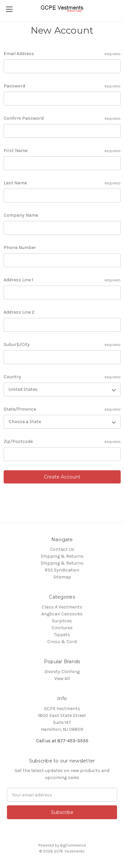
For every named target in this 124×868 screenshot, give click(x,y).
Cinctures (62, 628)
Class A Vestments (62, 607)
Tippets (62, 635)
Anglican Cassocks (62, 614)
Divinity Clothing (62, 672)
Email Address (62, 54)
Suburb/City (62, 345)
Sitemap (62, 577)
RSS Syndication (62, 570)
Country (62, 377)
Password (62, 86)
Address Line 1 (62, 280)
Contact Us (62, 549)
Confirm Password (62, 118)
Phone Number (20, 248)
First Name (62, 151)
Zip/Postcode (62, 442)
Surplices (62, 621)
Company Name (21, 215)
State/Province (62, 409)
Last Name (62, 183)
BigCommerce (73, 845)
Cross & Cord (62, 642)
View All (62, 679)
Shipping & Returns (62, 556)
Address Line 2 (19, 312)
